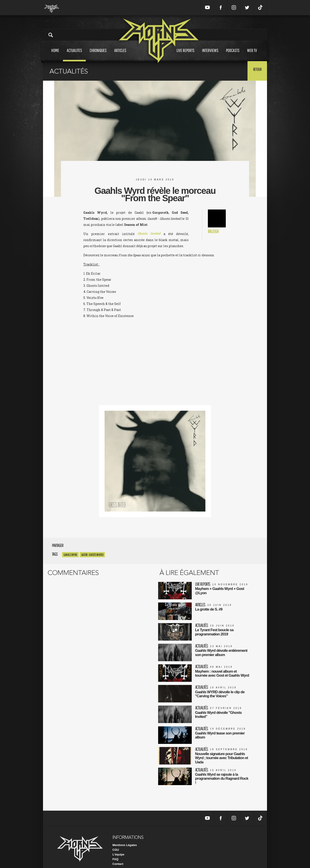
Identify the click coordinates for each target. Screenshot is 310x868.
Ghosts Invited (149, 234)
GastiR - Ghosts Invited (92, 555)
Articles (120, 55)
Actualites (74, 55)
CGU (116, 843)
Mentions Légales (125, 838)
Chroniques (98, 55)
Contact (118, 857)
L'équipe (118, 847)
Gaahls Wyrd (70, 555)
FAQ (115, 852)
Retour (256, 71)
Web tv (252, 55)
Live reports (185, 55)
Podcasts (233, 55)
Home (55, 55)
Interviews (210, 55)
